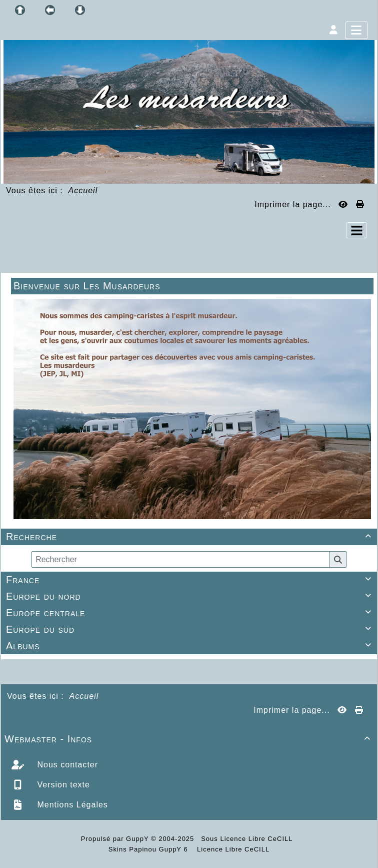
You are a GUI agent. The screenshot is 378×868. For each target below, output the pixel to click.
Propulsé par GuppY (116, 839)
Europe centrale (190, 613)
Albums (190, 646)
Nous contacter (66, 765)
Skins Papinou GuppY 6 (150, 849)
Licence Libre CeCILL (232, 849)
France (190, 580)
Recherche (190, 537)
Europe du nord (190, 596)
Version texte (62, 785)
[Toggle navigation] (356, 230)
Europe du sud (190, 629)
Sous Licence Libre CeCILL (248, 839)
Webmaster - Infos (189, 739)
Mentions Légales (71, 805)
